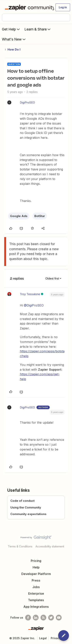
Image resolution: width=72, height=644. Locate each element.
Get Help (11, 29)
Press (36, 580)
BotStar (40, 216)
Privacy (56, 638)
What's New (14, 39)
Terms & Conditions (20, 546)
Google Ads (19, 216)
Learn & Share (38, 29)
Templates (36, 600)
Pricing (36, 561)
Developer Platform (36, 574)
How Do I (14, 49)
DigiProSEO (27, 102)
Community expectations (28, 514)
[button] (63, 7)
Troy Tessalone (30, 294)
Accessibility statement (50, 546)
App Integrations (36, 607)
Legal (43, 638)
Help (36, 567)
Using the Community (26, 507)
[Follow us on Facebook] (28, 618)
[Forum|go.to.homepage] (28, 7)
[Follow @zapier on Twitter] (51, 618)
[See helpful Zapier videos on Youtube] (59, 618)
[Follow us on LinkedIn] (36, 618)
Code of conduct (22, 501)
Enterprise (36, 593)
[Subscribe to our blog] (43, 618)
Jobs (36, 587)
